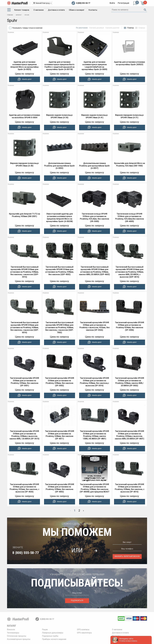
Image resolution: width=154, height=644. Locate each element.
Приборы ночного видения (54, 639)
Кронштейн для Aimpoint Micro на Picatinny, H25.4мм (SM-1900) (130, 164)
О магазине (39, 10)
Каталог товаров (22, 10)
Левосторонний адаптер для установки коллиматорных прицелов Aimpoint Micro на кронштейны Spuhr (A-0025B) (60, 218)
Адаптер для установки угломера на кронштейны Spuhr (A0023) (129, 63)
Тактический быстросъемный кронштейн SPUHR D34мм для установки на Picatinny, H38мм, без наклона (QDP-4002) (60, 271)
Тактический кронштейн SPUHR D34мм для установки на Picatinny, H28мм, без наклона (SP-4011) (60, 435)
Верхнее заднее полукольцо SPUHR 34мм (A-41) (95, 116)
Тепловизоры (13, 633)
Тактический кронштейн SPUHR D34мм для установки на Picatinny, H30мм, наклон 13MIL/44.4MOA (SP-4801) (94, 435)
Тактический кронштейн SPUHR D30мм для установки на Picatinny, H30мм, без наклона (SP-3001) (24, 382)
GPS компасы (83, 630)
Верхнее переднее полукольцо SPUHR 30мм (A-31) (129, 116)
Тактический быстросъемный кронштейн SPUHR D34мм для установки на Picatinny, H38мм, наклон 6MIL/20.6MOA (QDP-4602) (94, 271)
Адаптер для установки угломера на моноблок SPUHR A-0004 (25, 116)
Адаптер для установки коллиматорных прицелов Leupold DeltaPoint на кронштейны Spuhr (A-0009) (94, 66)
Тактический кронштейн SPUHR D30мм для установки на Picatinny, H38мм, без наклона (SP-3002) (60, 382)
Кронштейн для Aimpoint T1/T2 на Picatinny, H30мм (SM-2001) (25, 215)
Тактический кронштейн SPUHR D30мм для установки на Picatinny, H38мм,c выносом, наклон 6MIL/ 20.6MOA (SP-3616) (24, 435)
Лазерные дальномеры (53, 633)
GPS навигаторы (84, 633)
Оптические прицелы (17, 636)
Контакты (93, 10)
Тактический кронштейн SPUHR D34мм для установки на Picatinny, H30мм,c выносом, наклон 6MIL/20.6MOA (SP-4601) (130, 435)
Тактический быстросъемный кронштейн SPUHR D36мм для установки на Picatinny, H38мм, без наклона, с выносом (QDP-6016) (24, 327)
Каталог (19, 15)
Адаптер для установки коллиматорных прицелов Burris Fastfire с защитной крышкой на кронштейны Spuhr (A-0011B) (59, 66)
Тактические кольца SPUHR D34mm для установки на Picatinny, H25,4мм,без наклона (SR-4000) (130, 218)
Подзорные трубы (50, 636)
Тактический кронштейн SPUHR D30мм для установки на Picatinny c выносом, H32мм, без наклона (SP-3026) (95, 326)
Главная (10, 15)
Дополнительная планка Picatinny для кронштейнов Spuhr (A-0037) (94, 166)
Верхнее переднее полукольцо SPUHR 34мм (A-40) (25, 164)
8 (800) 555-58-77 (81, 3)
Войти (112, 3)
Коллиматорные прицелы (19, 639)
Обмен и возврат (77, 10)
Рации (45, 630)
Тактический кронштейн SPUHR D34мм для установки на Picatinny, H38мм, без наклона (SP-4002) (60, 488)
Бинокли (11, 630)
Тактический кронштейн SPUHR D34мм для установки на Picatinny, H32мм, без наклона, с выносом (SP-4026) (24, 488)
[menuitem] (9, 10)
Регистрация (123, 3)
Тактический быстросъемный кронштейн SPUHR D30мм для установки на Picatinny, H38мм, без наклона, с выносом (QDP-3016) (24, 272)
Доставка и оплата (56, 10)
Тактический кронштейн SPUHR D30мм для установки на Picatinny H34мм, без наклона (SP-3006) (130, 326)
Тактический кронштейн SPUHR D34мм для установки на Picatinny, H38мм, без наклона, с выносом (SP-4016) (130, 488)
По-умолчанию (82, 28)
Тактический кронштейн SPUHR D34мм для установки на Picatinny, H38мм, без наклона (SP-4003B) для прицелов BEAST (95, 488)
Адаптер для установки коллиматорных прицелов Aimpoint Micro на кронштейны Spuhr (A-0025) (25, 66)
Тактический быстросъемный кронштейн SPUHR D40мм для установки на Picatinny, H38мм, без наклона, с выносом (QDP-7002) (60, 327)
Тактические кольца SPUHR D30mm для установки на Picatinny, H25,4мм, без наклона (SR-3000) (94, 218)
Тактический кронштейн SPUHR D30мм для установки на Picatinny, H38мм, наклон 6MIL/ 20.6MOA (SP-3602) (130, 382)
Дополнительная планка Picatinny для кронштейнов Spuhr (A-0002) (60, 166)
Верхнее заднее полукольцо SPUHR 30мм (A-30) (59, 116)
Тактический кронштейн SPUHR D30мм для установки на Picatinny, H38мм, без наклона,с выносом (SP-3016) (94, 382)
